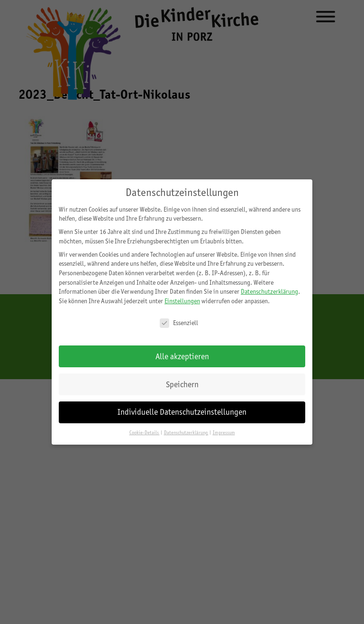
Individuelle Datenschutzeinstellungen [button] (182, 412)
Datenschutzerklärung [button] (186, 433)
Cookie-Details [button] (145, 433)
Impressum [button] (224, 433)
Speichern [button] (182, 384)
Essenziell (179, 323)
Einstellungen (182, 301)
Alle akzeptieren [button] (182, 356)
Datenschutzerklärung (269, 291)
